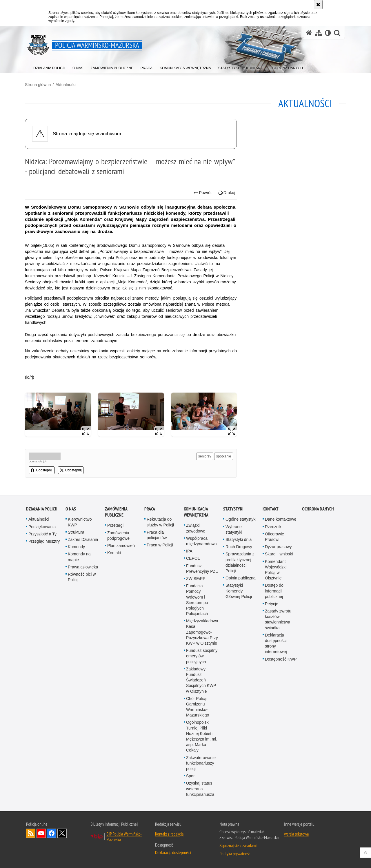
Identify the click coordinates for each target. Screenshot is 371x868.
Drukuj (226, 193)
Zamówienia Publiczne (116, 615)
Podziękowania (42, 630)
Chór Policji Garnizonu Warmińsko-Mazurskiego (198, 810)
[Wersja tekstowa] (328, 33)
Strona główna (39, 84)
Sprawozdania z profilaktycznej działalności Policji (240, 666)
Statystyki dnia (239, 643)
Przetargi (115, 629)
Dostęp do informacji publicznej (274, 694)
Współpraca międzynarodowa (201, 644)
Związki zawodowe (196, 631)
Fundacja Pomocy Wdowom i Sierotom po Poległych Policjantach (197, 703)
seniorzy (204, 456)
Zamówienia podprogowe (118, 639)
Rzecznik (273, 630)
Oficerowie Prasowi (274, 640)
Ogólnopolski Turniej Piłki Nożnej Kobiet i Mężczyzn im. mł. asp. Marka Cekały (202, 840)
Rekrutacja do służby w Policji (160, 625)
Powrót (202, 193)
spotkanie (223, 456)
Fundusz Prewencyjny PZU (202, 672)
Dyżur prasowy (278, 650)
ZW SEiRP (196, 682)
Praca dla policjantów (157, 638)
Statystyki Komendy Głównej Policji (239, 694)
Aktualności (67, 84)
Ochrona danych (318, 612)
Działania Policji (42, 612)
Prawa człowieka (83, 670)
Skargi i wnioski (279, 657)
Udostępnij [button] (43, 470)
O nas (71, 612)
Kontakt (114, 656)
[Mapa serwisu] (319, 33)
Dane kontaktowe (281, 623)
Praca (150, 612)
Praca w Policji (160, 648)
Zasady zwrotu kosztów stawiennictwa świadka (278, 723)
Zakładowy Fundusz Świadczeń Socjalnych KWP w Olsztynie (201, 784)
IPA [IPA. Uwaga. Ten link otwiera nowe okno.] (189, 654)
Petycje (272, 707)
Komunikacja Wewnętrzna (196, 615)
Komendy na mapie (79, 660)
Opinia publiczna (241, 681)
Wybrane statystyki (234, 633)
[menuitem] (49, 67)
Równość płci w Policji (82, 680)
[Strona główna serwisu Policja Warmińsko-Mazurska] (309, 33)
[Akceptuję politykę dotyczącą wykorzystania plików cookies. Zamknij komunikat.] (318, 5)
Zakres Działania (83, 643)
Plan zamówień (121, 649)
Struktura (76, 636)
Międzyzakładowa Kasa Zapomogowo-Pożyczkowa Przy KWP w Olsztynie (202, 735)
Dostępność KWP (281, 763)
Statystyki (233, 612)
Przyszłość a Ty (42, 637)
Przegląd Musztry (44, 645)
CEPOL (193, 662)
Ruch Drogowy (239, 650)
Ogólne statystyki (241, 623)
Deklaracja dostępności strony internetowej (276, 747)
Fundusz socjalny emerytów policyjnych (202, 759)
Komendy (76, 650)
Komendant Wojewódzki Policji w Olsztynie (276, 673)
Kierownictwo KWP (80, 625)
